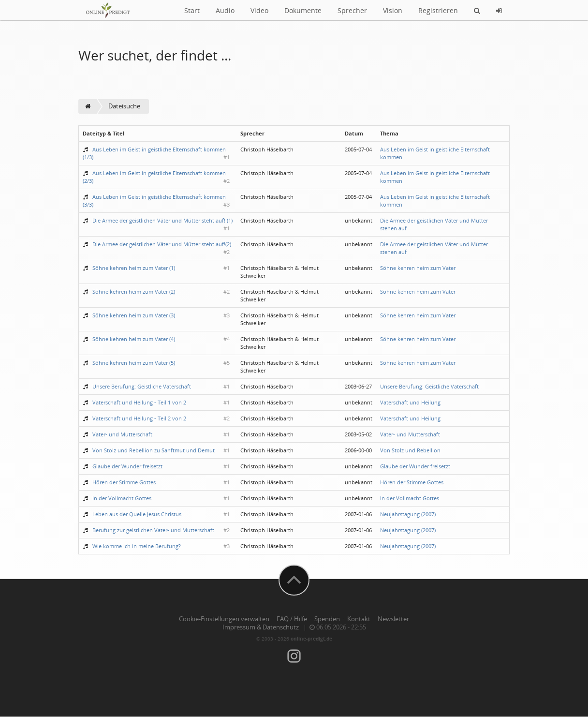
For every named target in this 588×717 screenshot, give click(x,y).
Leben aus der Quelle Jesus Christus (137, 514)
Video (259, 10)
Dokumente (303, 10)
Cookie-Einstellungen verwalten (224, 619)
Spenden (327, 619)
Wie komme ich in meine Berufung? (137, 546)
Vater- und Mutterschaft (122, 434)
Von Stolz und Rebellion (410, 450)
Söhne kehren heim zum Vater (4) (134, 339)
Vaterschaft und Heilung (410, 402)
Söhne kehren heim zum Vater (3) (134, 315)
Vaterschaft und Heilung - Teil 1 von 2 (139, 402)
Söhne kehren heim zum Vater (418, 268)
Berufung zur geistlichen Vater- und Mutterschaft (153, 530)
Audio (225, 10)
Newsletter (393, 619)
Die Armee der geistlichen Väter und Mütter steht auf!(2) (162, 244)
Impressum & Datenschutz (261, 627)
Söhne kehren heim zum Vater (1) (134, 268)
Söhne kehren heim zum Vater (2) (134, 291)
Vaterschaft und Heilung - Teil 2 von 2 (139, 418)
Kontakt (359, 619)
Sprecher (352, 10)
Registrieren (438, 10)
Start (192, 10)
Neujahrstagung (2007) (408, 514)
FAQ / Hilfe (292, 619)
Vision (393, 10)
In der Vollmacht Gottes (122, 498)
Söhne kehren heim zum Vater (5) (134, 363)
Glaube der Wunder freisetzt (127, 466)
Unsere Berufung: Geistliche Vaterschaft (142, 386)
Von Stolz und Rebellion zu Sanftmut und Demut (154, 450)
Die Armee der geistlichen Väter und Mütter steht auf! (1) (162, 220)
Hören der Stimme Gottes (124, 482)
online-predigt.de (311, 639)
